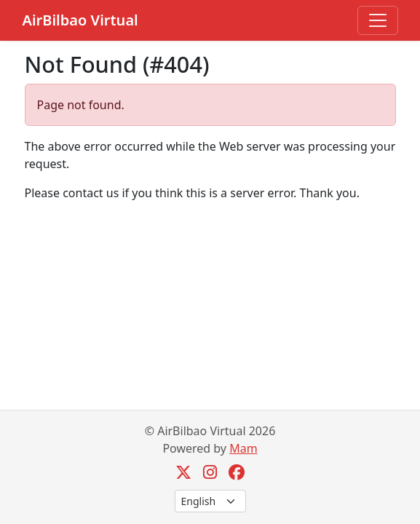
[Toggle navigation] (378, 20)
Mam (243, 448)
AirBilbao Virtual (80, 20)
